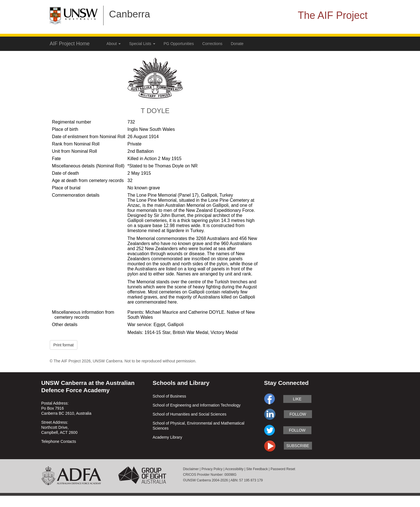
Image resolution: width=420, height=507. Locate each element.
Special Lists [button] (142, 44)
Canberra (130, 14)
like (297, 399)
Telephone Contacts (59, 441)
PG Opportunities (179, 44)
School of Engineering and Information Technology (197, 405)
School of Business (169, 396)
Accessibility (234, 469)
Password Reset (283, 469)
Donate (237, 44)
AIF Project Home (70, 44)
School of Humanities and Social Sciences (190, 414)
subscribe (298, 446)
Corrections (212, 44)
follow (298, 414)
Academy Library (168, 437)
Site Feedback (257, 469)
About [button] (114, 44)
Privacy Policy (212, 469)
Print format (64, 345)
